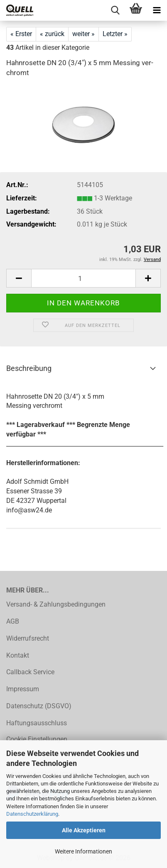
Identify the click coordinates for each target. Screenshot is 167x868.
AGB (13, 621)
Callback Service (30, 672)
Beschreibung (29, 368)
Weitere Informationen (83, 851)
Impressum (23, 689)
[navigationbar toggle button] (157, 10)
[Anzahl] (83, 278)
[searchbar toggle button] (115, 10)
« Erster (21, 34)
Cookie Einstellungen (37, 739)
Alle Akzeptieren (84, 830)
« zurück (52, 34)
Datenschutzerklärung (32, 814)
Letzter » (115, 34)
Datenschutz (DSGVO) (39, 706)
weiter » (83, 34)
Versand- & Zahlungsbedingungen (56, 604)
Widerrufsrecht (28, 638)
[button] (19, 278)
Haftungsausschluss (37, 723)
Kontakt (18, 655)
